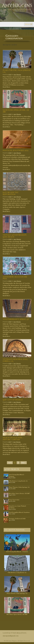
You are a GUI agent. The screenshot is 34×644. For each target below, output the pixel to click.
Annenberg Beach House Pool (15, 278)
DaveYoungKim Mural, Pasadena (19, 512)
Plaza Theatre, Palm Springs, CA (17, 71)
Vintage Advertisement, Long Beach (15, 236)
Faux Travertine (14, 500)
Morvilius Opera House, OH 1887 (16, 111)
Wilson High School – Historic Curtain (13, 439)
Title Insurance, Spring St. (16, 320)
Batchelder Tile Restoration (11, 194)
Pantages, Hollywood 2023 (16, 151)
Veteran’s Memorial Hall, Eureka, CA (15, 360)
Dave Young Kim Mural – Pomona (17, 552)
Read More (6, 87)
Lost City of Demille (13, 400)
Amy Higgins (17, 5)
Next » (23, 463)
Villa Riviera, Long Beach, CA (18, 481)
